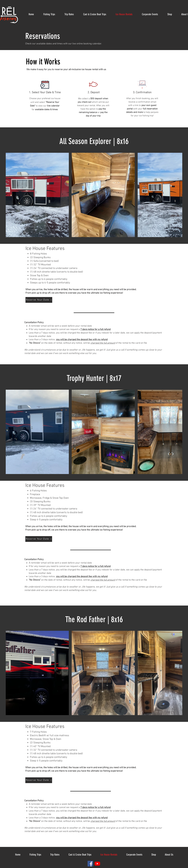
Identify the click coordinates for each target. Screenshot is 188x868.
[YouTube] (97, 864)
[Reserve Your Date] (39, 300)
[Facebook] (90, 864)
